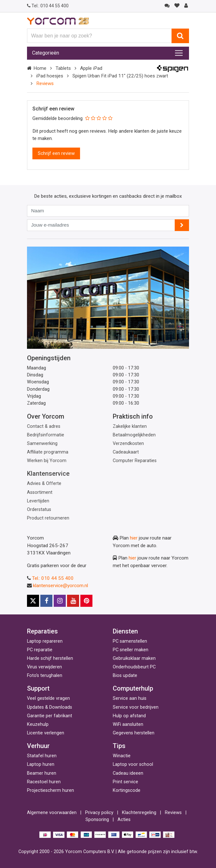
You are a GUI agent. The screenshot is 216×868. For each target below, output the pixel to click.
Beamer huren (42, 773)
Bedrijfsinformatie (46, 435)
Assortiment (40, 492)
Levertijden (38, 501)
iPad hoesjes (50, 76)
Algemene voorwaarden (52, 813)
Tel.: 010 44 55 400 (53, 578)
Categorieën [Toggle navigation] (46, 53)
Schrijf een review (56, 153)
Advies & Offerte (44, 484)
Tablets (63, 68)
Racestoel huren (44, 782)
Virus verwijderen (44, 667)
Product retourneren (48, 518)
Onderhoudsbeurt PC (134, 667)
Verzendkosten (128, 444)
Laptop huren (41, 764)
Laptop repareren (45, 641)
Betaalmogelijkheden (134, 435)
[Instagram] (60, 601)
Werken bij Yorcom (47, 461)
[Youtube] (73, 601)
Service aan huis (130, 698)
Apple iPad (91, 68)
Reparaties (42, 631)
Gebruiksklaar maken (134, 658)
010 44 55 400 (48, 6)
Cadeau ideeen (128, 773)
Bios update (125, 676)
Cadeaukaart (126, 452)
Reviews (173, 813)
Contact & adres (44, 426)
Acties (124, 820)
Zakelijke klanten (130, 426)
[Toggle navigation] (179, 53)
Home (40, 68)
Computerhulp (133, 688)
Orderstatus (39, 510)
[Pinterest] (86, 601)
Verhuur (38, 746)
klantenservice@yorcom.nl (61, 586)
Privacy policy (99, 813)
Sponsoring (97, 820)
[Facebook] (46, 601)
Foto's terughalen (45, 676)
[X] (33, 601)
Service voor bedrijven (136, 707)
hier (134, 538)
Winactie (122, 756)
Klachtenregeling (139, 813)
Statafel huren (42, 756)
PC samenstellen (130, 641)
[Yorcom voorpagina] (58, 21)
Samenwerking (42, 444)
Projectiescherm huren (51, 790)
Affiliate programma (48, 452)
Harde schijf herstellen (50, 658)
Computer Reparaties (135, 461)
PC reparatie (40, 650)
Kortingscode (127, 790)
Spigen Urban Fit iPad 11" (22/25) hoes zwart (120, 76)
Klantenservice (48, 474)
